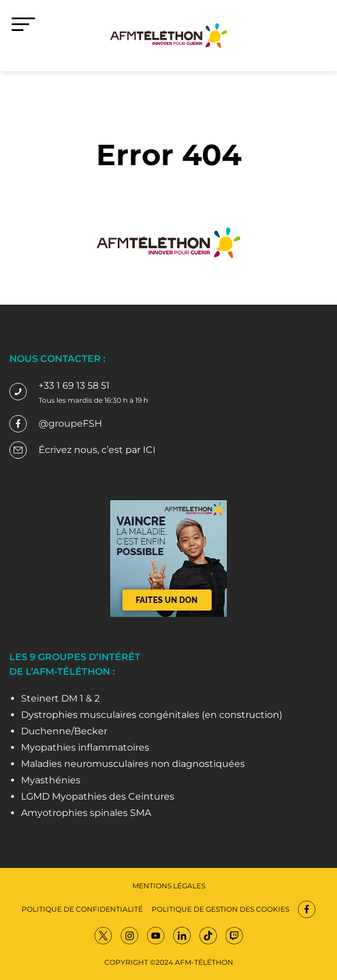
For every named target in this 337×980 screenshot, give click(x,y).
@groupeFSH (70, 423)
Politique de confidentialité (82, 909)
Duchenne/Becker (64, 731)
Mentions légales (169, 886)
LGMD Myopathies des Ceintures (98, 796)
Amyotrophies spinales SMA (86, 813)
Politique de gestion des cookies (220, 909)
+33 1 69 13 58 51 (74, 386)
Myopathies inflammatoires (85, 747)
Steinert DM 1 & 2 (60, 698)
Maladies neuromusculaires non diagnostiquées (133, 764)
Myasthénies (51, 780)
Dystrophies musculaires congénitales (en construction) (152, 715)
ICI (149, 450)
